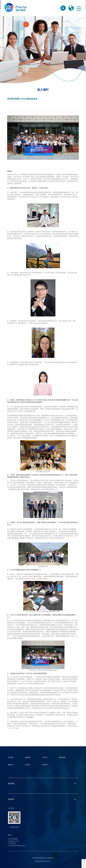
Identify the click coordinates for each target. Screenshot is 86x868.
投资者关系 (62, 757)
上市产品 (45, 757)
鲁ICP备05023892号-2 (43, 861)
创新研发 (28, 757)
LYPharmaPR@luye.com (17, 846)
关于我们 (11, 757)
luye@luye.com (13, 841)
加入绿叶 (28, 765)
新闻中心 (11, 765)
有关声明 (45, 765)
